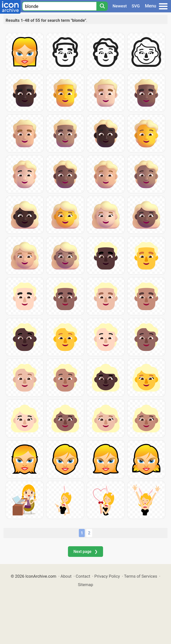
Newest (120, 6)
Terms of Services (141, 576)
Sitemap (85, 585)
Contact (83, 576)
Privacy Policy (107, 576)
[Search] (102, 6)
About (66, 576)
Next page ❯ (85, 552)
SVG (136, 6)
